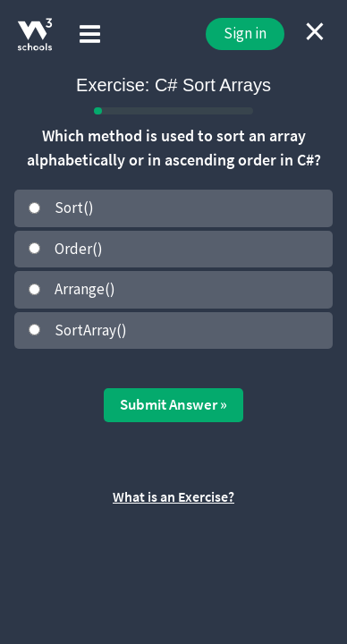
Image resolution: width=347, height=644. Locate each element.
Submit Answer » (173, 404)
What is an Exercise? (173, 496)
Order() (79, 249)
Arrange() (85, 289)
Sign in (245, 33)
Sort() (74, 208)
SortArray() (91, 330)
